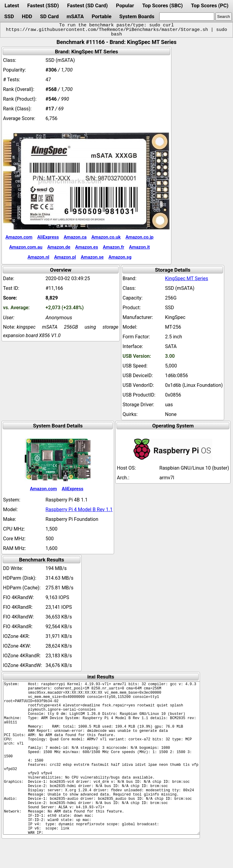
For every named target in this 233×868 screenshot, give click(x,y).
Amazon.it (139, 247)
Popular (125, 5)
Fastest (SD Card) (87, 5)
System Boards (137, 16)
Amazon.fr (113, 247)
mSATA (75, 16)
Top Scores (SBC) (163, 5)
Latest (12, 5)
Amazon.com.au (26, 247)
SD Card (49, 16)
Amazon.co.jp (140, 237)
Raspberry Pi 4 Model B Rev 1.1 (79, 509)
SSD (9, 16)
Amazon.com (19, 237)
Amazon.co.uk (106, 237)
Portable (101, 16)
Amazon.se (92, 257)
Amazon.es (87, 247)
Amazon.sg (120, 257)
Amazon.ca (75, 237)
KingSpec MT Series (187, 278)
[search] (187, 17)
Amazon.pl (65, 257)
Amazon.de (59, 247)
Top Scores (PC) (209, 5)
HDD (27, 16)
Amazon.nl (39, 257)
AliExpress (48, 237)
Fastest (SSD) (43, 5)
